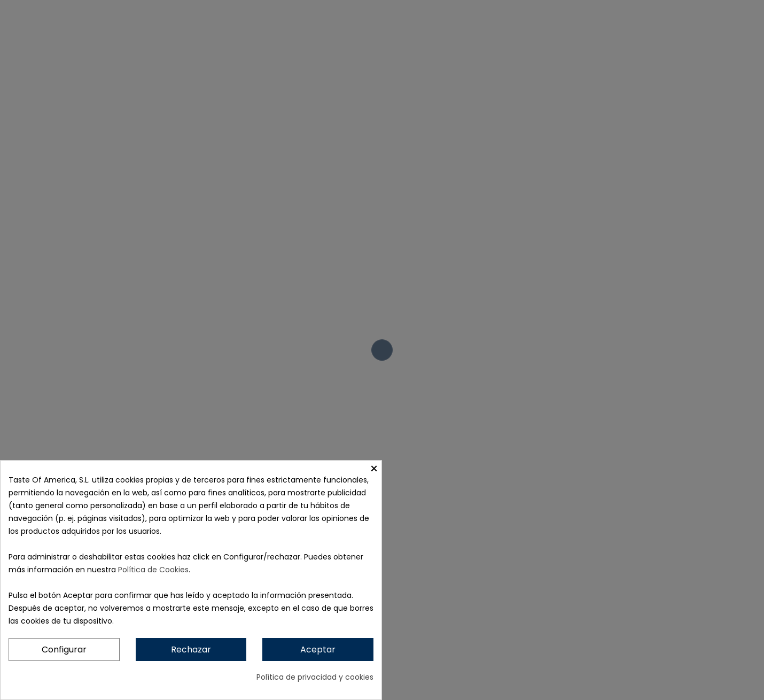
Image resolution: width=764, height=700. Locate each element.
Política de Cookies (153, 570)
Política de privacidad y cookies (315, 677)
